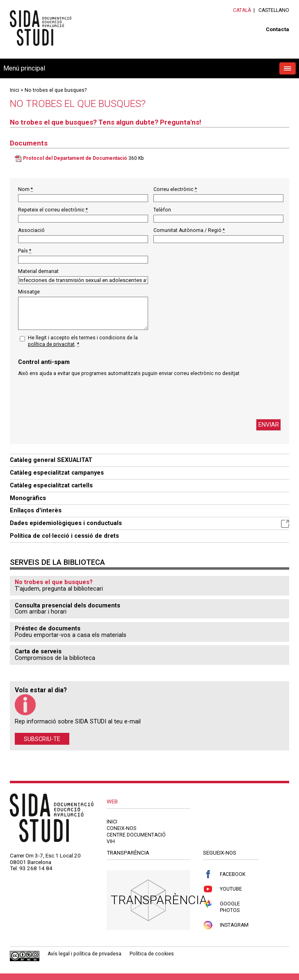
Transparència (159, 900)
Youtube (223, 889)
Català (242, 10)
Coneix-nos (121, 828)
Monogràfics (28, 498)
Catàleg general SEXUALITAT (51, 460)
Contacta (277, 29)
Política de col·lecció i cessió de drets (64, 536)
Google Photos (221, 906)
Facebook (224, 874)
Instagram (226, 925)
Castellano (274, 10)
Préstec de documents (48, 628)
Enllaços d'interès (36, 510)
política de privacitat (51, 344)
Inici (15, 90)
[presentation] (80, 398)
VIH (111, 841)
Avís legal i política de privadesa (84, 954)
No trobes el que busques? (56, 90)
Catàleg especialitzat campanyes (57, 473)
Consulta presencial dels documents (67, 605)
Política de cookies (152, 954)
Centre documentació (136, 835)
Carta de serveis (38, 651)
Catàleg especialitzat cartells (51, 485)
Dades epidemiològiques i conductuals (149, 524)
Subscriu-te (42, 739)
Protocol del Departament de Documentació (75, 158)
